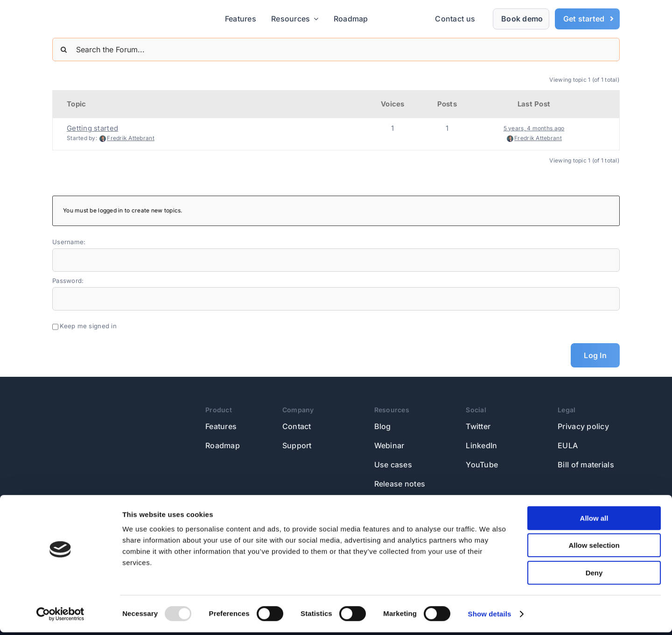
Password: (68, 281)
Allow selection (594, 548)
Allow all (594, 521)
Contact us (455, 19)
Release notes (400, 484)
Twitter (478, 426)
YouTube (482, 465)
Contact (297, 426)
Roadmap (223, 445)
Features (221, 426)
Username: (69, 242)
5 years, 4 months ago (534, 128)
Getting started (92, 128)
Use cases (393, 465)
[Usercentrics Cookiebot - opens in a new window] (60, 617)
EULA (568, 445)
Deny (594, 575)
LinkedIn (481, 445)
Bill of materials (586, 465)
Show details (490, 617)
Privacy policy (583, 426)
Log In (595, 355)
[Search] (64, 49)
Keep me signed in (88, 326)
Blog (383, 426)
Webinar (389, 445)
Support (297, 445)
